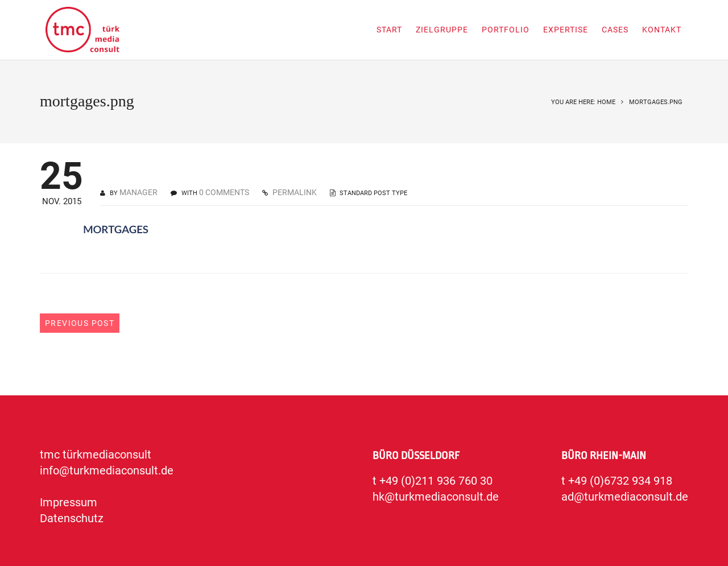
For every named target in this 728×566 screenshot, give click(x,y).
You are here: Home (583, 102)
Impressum (69, 502)
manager (138, 192)
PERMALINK (294, 192)
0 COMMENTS (224, 192)
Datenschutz (72, 518)
